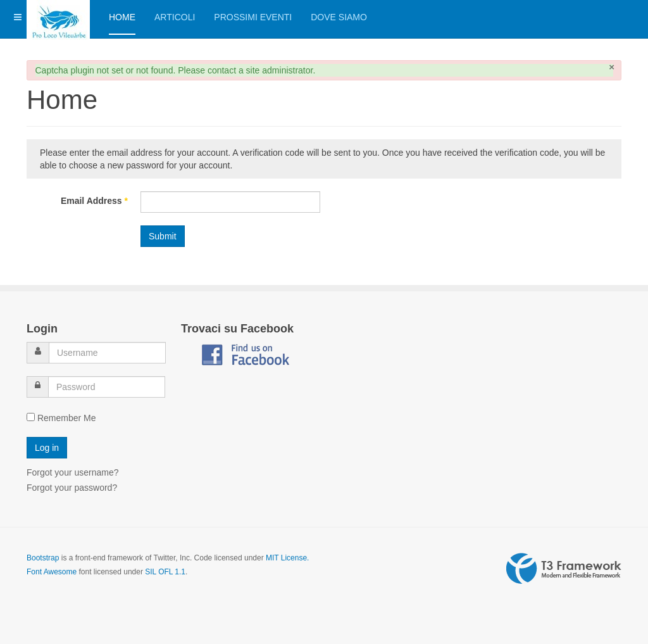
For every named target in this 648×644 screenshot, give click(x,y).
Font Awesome (52, 572)
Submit (163, 236)
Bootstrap (43, 558)
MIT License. (287, 558)
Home (122, 17)
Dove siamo (339, 17)
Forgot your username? (73, 472)
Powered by (564, 569)
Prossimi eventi (253, 17)
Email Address (94, 201)
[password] (107, 387)
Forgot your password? (72, 488)
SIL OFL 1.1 (165, 572)
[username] (107, 353)
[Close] (612, 67)
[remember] (31, 417)
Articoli (175, 17)
